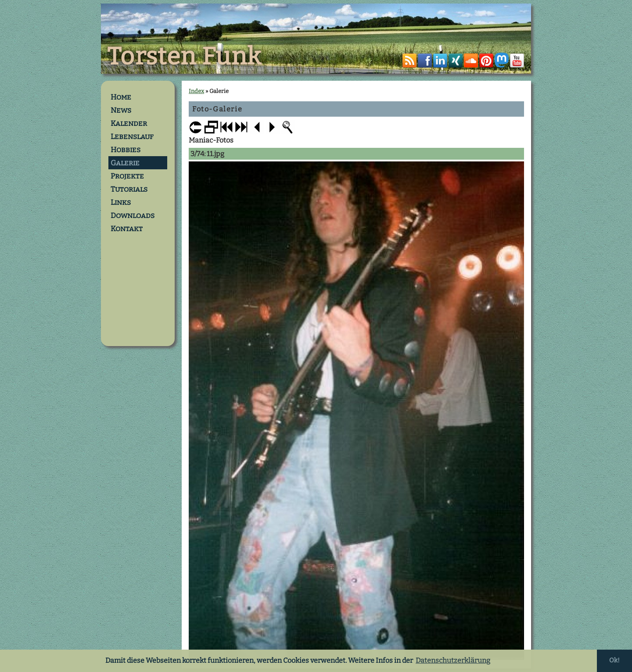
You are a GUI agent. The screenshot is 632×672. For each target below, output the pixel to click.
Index (196, 91)
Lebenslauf (132, 136)
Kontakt (127, 229)
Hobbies (126, 150)
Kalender (129, 123)
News (121, 110)
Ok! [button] (614, 660)
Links (121, 202)
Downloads (133, 215)
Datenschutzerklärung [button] (453, 660)
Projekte (127, 176)
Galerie (125, 163)
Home (121, 97)
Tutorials (129, 189)
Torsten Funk (184, 57)
